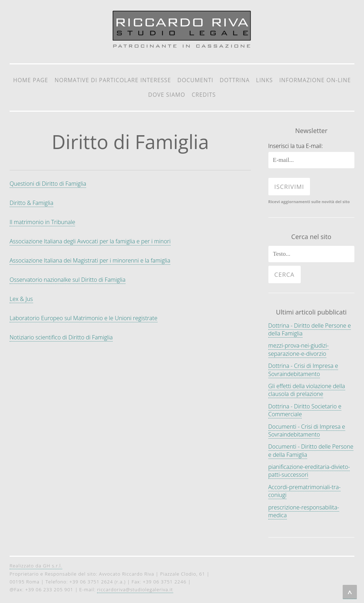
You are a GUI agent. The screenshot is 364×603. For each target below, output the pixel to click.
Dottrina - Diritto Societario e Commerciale (305, 410)
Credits (204, 95)
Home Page (31, 80)
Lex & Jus (21, 299)
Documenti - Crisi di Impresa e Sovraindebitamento (307, 430)
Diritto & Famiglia (31, 203)
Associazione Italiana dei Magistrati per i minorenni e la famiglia (90, 260)
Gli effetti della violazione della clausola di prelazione (307, 390)
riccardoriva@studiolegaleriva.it (135, 589)
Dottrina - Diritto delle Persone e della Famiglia (310, 329)
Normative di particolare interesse (113, 80)
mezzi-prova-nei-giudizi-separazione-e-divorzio (299, 349)
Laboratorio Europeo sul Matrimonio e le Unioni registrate (84, 318)
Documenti (195, 80)
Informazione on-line (315, 80)
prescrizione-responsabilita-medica (304, 511)
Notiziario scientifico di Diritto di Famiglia (61, 337)
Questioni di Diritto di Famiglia (48, 184)
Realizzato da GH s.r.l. (36, 566)
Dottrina (235, 80)
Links (264, 80)
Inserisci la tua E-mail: (296, 146)
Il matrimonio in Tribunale (42, 222)
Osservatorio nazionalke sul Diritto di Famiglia (68, 280)
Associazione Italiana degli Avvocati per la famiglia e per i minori (90, 241)
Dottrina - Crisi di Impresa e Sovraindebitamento (303, 370)
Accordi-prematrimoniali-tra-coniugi (305, 491)
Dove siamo (167, 95)
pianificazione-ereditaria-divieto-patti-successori (309, 471)
